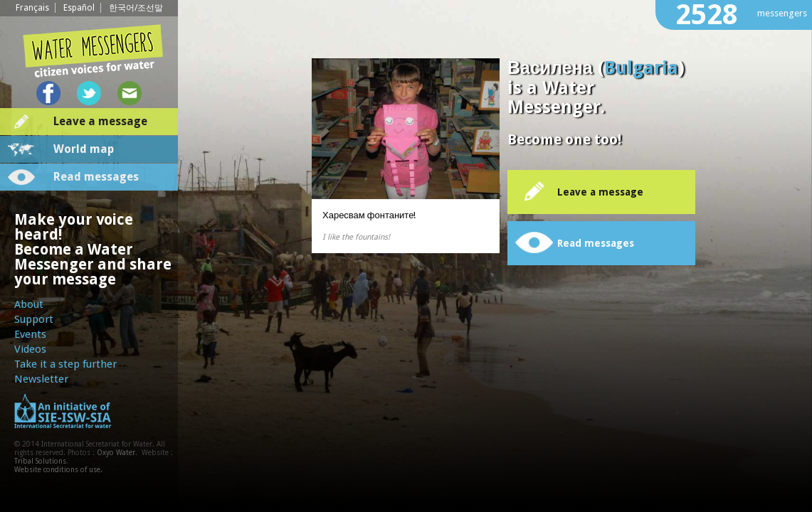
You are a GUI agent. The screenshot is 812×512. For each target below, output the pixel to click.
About (29, 304)
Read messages (96, 177)
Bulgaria (641, 68)
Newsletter (41, 379)
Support (34, 319)
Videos (30, 349)
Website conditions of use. (58, 470)
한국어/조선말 (136, 8)
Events (30, 334)
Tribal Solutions (40, 461)
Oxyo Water (116, 453)
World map (84, 149)
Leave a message (100, 121)
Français (32, 8)
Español (79, 8)
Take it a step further (65, 364)
